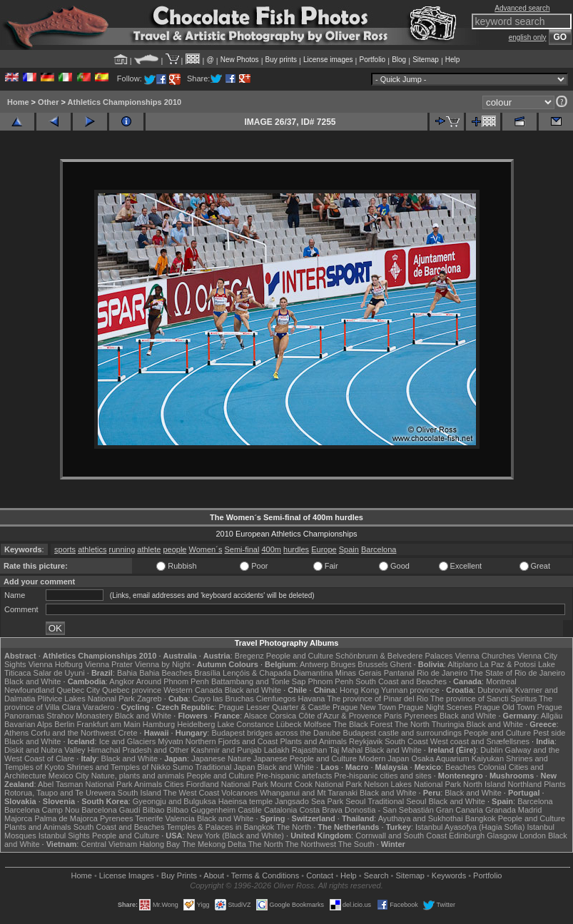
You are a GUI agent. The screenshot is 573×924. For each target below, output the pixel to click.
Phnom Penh (330, 681)
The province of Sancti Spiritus (483, 699)
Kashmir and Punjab (227, 750)
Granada (501, 810)
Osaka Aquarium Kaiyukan (457, 758)
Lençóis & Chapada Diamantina (278, 673)
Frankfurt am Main (109, 724)
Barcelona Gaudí (111, 810)
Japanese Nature (221, 758)
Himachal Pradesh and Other (138, 750)
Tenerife (149, 818)
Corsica (283, 716)
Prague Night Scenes (435, 707)
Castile (250, 810)
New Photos (240, 60)
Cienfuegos (276, 699)
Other (48, 102)
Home (18, 102)
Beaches (461, 767)
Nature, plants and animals (138, 776)
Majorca (18, 818)
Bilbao (154, 810)
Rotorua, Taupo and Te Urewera (60, 793)
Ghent (401, 664)
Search (376, 875)
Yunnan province (410, 690)
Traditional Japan (225, 767)
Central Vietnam (109, 844)
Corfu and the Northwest (73, 733)
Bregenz (249, 656)
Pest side (549, 733)
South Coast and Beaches (401, 681)
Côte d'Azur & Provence (340, 716)
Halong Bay (159, 844)
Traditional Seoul (397, 801)
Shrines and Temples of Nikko (118, 767)
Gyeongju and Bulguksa (174, 801)
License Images (127, 875)
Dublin (491, 750)
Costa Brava (321, 810)
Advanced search (522, 8)
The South (356, 844)
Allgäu (552, 716)
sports (65, 549)
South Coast (406, 741)
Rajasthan (310, 750)
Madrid (530, 810)
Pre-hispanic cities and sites (382, 776)
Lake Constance (245, 724)
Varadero (98, 707)
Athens (16, 733)
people (174, 549)
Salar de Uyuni (59, 673)
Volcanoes (239, 793)
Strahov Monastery (79, 716)
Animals (148, 784)
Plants (555, 784)
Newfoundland (29, 690)
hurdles (296, 549)
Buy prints (281, 60)
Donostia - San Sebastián (389, 810)
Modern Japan (384, 758)
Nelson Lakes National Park (412, 784)
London (533, 836)
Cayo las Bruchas (223, 699)
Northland (524, 784)
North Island (484, 784)
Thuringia (448, 724)
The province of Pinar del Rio (377, 699)
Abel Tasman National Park (85, 784)
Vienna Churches (485, 656)
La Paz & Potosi (508, 664)
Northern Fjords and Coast (232, 741)
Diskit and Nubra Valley (45, 750)
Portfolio (372, 60)
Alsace (256, 716)
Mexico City (69, 776)
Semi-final (242, 549)
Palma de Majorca (66, 818)
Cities (174, 784)
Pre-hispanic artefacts (294, 776)
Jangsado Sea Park (309, 801)
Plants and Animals (313, 741)
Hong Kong (359, 690)
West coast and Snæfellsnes (480, 741)
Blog (399, 60)
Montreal (501, 681)
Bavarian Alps (28, 724)
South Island (140, 793)
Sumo (183, 767)
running (122, 549)
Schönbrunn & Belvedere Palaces (394, 656)
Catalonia (280, 810)
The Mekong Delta (214, 844)
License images (328, 60)
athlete (149, 549)
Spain (349, 549)
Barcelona (379, 549)
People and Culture (300, 656)
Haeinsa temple (245, 801)
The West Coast (192, 793)
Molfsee (318, 724)
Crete (128, 733)
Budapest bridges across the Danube (276, 733)
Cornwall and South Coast (401, 836)
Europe (324, 549)
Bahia (127, 673)
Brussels (372, 664)
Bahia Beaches (166, 673)
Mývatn (170, 741)
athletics (92, 549)
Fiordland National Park (227, 784)
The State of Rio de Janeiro (517, 673)
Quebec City (78, 690)
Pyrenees (420, 716)
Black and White (32, 681)
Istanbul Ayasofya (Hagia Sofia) (470, 827)
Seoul (355, 801)
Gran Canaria (460, 810)
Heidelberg (196, 724)
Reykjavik (366, 741)
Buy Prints (179, 875)
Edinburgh (467, 836)
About (214, 875)
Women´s (206, 549)
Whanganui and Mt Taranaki (309, 793)
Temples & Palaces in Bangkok (220, 827)
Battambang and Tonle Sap (259, 681)
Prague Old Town (504, 707)
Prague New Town (364, 707)
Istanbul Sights (64, 836)
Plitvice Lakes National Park (86, 699)
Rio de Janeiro (442, 673)
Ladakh (277, 750)
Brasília (207, 673)
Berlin (64, 724)
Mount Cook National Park (316, 784)
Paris (393, 716)
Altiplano (462, 664)
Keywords (449, 875)
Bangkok (481, 818)
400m (271, 549)
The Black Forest (363, 724)
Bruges (343, 664)
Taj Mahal (346, 750)
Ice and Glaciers (127, 741)
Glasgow (502, 836)
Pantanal (399, 673)
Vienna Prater (109, 664)
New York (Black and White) (235, 836)
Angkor (122, 681)
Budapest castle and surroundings (402, 733)
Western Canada (193, 690)
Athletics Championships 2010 (125, 102)
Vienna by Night (162, 664)
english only (528, 37)
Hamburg (159, 724)
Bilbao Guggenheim (202, 810)
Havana (312, 699)
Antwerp (314, 664)
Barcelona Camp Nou (42, 810)
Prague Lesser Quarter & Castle (274, 707)
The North (412, 724)
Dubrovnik (495, 690)
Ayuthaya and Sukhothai (421, 818)
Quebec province (132, 690)
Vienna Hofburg (56, 664)
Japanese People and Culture (305, 758)
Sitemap (426, 60)
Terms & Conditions (265, 875)
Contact (320, 875)
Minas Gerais (359, 673)
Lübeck (289, 724)
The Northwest (310, 844)
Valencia (179, 818)
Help (453, 60)
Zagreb (149, 699)
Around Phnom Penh (173, 681)
